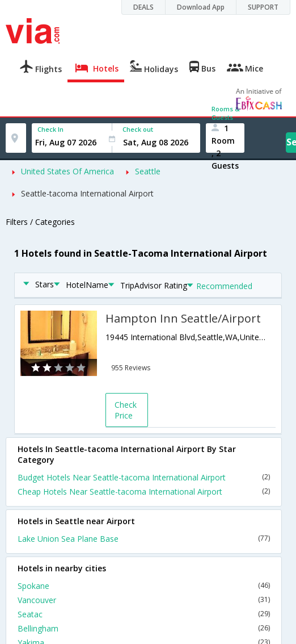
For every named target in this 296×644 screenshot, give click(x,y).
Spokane (144, 586)
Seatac (144, 614)
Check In (50, 129)
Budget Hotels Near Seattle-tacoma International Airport (144, 477)
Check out (138, 129)
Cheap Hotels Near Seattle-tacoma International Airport (144, 492)
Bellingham (144, 628)
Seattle (148, 171)
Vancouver (144, 600)
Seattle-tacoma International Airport (87, 193)
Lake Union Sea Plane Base (144, 539)
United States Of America (67, 171)
